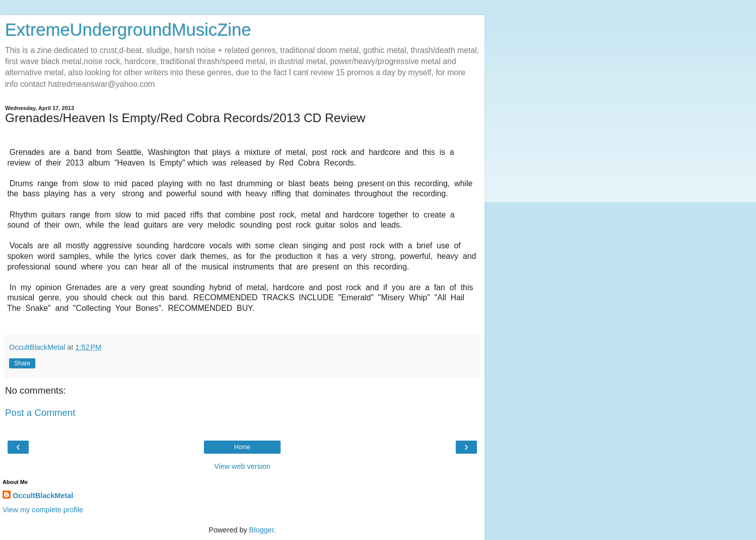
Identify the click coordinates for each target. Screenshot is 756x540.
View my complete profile (43, 510)
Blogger (262, 530)
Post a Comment (40, 413)
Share (22, 363)
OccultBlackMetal (43, 496)
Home (242, 447)
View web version (242, 466)
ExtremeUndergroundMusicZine (128, 30)
